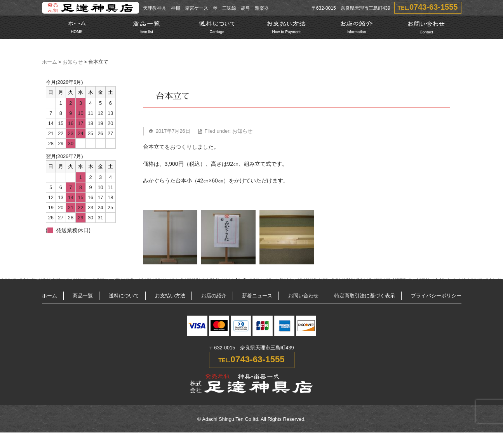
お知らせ (73, 62)
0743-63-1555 (434, 7)
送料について (124, 296)
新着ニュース (257, 296)
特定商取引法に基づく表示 (365, 296)
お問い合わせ (303, 296)
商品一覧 (83, 296)
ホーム (50, 62)
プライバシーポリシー (436, 296)
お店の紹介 (214, 296)
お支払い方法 (170, 296)
